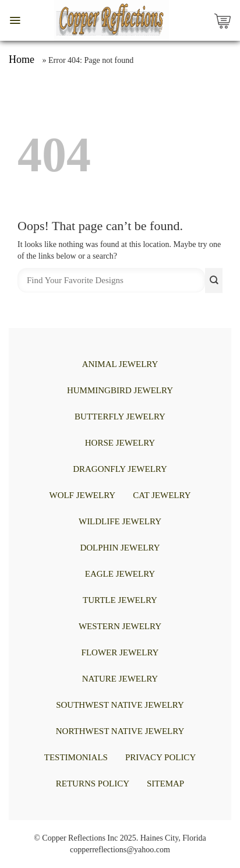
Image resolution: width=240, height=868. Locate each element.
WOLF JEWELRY (82, 495)
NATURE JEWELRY (120, 679)
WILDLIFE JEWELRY (120, 521)
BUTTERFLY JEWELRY (120, 417)
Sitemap (165, 784)
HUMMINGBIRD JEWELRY (120, 390)
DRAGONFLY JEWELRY (120, 469)
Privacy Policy (160, 757)
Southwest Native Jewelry (120, 705)
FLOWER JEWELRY (120, 652)
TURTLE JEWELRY (120, 600)
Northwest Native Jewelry (120, 731)
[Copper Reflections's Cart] (225, 20)
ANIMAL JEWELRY (120, 364)
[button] (15, 20)
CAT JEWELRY (162, 495)
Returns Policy (93, 784)
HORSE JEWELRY (120, 443)
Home (22, 59)
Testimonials (76, 757)
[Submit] (214, 280)
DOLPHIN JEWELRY (120, 548)
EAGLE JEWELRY (120, 574)
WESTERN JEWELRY (120, 626)
